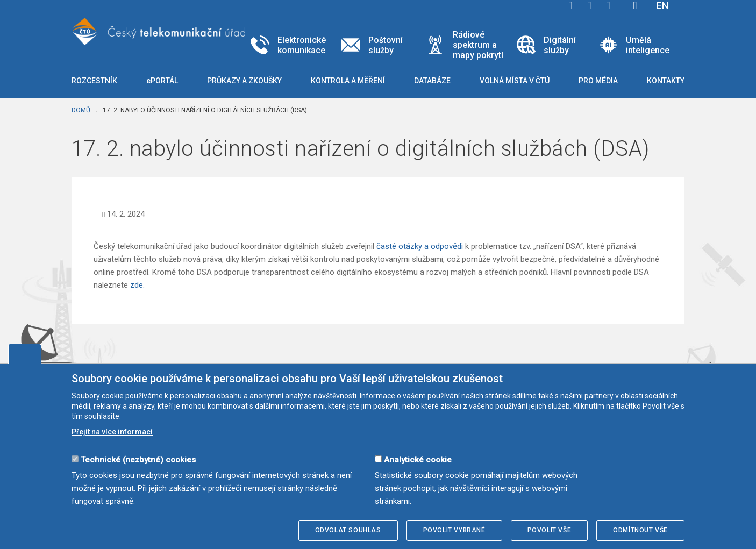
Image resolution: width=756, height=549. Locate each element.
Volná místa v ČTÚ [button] (515, 81)
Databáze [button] (432, 81)
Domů (81, 110)
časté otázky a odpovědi (420, 246)
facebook (570, 5)
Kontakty (666, 81)
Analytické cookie (418, 460)
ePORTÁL (162, 81)
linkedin (608, 5)
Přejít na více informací (112, 432)
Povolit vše (550, 530)
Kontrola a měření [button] (348, 81)
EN (662, 5)
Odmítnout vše (640, 530)
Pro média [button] (598, 81)
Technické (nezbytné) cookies (138, 460)
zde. (137, 285)
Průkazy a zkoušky (244, 81)
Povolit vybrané (454, 530)
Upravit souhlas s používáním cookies (25, 354)
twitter (589, 5)
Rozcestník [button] (94, 81)
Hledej (635, 5)
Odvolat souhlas (348, 530)
